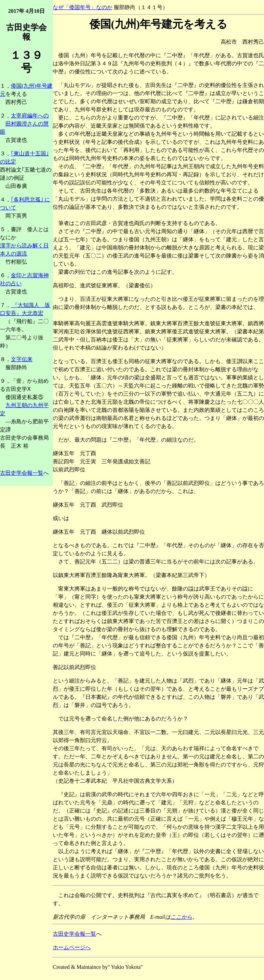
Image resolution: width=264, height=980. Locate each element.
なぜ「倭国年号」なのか (83, 7)
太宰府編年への (30, 116)
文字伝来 (22, 359)
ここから (181, 917)
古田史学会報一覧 (22, 473)
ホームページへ (72, 947)
